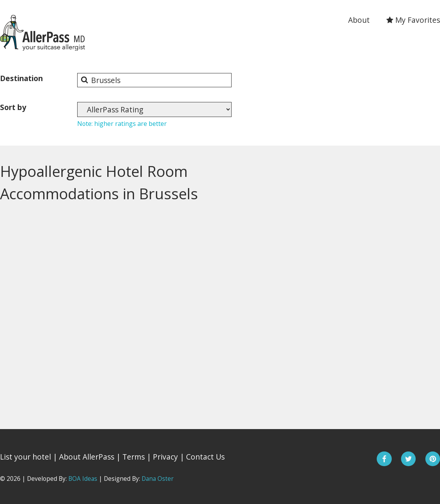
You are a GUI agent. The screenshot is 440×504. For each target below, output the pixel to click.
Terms (134, 457)
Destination (21, 78)
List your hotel (25, 457)
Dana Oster (158, 479)
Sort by (13, 107)
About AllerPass (87, 457)
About (359, 20)
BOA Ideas (83, 479)
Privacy (165, 457)
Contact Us (205, 457)
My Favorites (413, 20)
